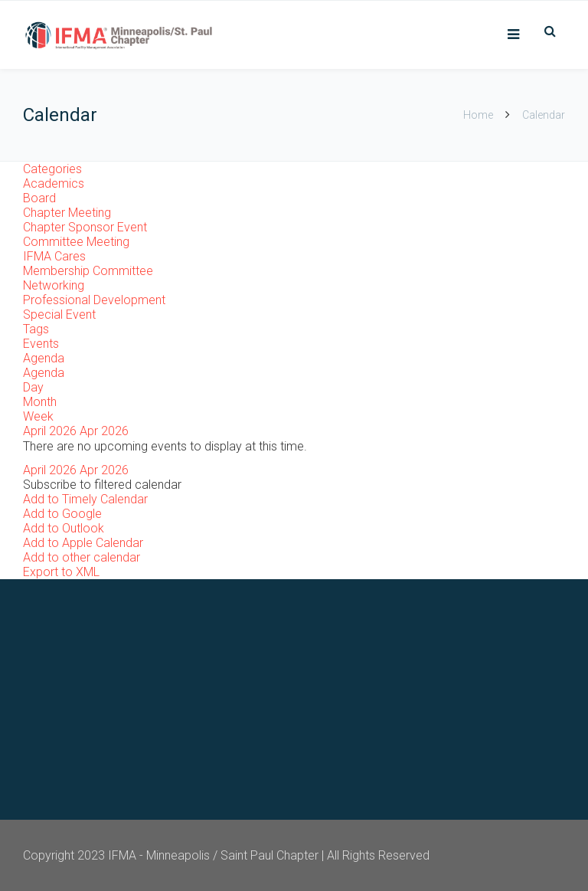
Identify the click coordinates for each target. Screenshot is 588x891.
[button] (102, 485)
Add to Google (62, 514)
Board (39, 198)
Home (478, 115)
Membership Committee (88, 271)
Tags (36, 329)
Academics (54, 183)
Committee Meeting (76, 242)
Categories (52, 169)
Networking (54, 285)
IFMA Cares (54, 256)
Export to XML (61, 572)
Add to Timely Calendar (85, 499)
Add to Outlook (64, 528)
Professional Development (94, 300)
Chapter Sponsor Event (85, 227)
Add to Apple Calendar (83, 543)
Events (41, 344)
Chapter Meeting (67, 213)
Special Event (59, 314)
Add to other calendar (82, 557)
